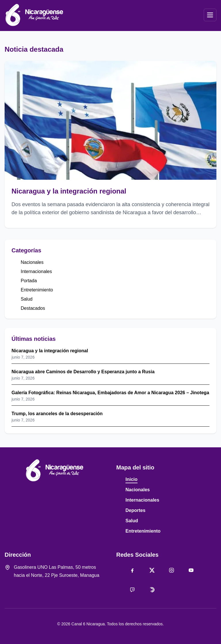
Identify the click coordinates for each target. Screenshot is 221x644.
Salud (27, 299)
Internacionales (36, 271)
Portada (29, 281)
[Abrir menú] (210, 15)
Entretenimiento (37, 290)
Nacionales (32, 262)
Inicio (132, 479)
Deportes (135, 510)
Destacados (33, 308)
